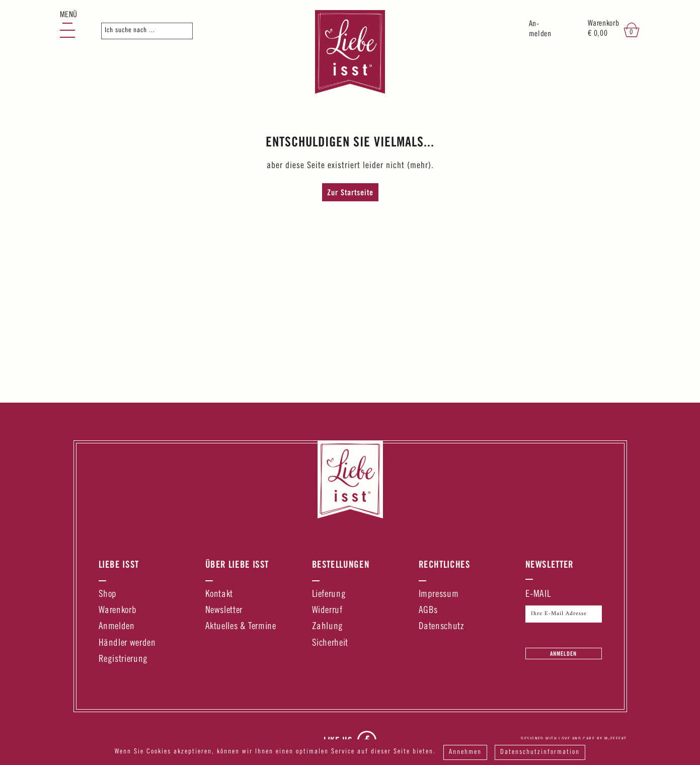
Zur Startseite (350, 192)
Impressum (439, 595)
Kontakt (219, 595)
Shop (108, 595)
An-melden (540, 29)
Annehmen (465, 752)
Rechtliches (445, 564)
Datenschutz (441, 627)
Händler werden (127, 643)
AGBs (429, 611)
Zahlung (328, 627)
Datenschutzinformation (540, 752)
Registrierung (123, 660)
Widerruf (327, 611)
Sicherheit (330, 643)
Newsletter (224, 611)
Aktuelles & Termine (241, 627)
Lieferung (329, 595)
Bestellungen (341, 564)
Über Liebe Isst (237, 564)
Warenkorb (118, 611)
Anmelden (117, 627)
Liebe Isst (119, 564)
